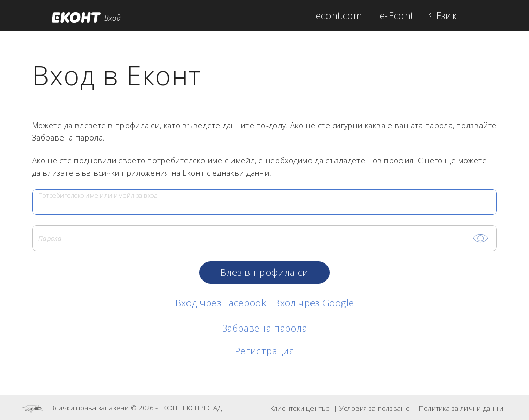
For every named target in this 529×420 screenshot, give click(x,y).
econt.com (339, 15)
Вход (113, 18)
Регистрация (264, 351)
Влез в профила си (264, 272)
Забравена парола (264, 328)
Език (446, 15)
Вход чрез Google (314, 303)
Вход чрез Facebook (221, 303)
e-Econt (397, 15)
